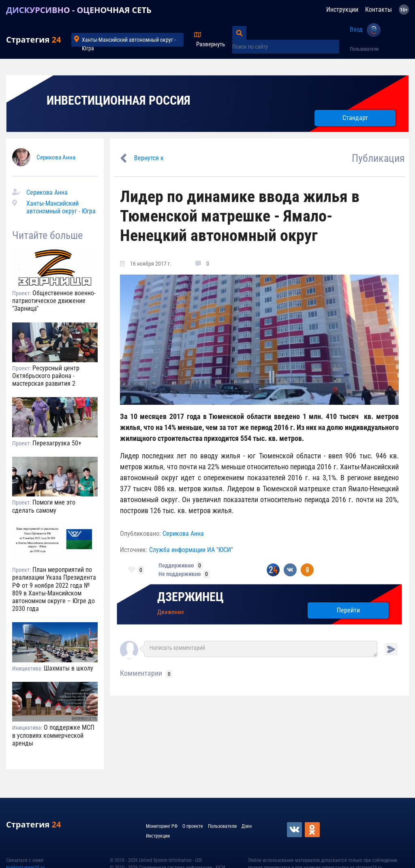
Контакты (379, 10)
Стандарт (355, 118)
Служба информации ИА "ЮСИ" (191, 550)
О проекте (193, 826)
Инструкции (342, 10)
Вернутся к (149, 158)
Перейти (348, 610)
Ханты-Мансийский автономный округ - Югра (129, 42)
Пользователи (364, 49)
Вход (356, 29)
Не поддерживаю (180, 574)
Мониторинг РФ (162, 826)
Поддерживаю (176, 565)
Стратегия (33, 40)
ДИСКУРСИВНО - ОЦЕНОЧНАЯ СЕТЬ (79, 10)
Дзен (247, 826)
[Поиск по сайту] (286, 47)
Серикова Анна (56, 157)
